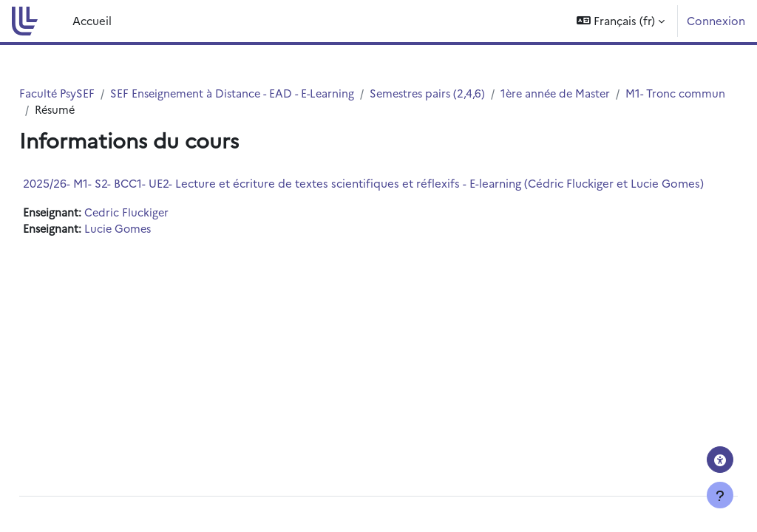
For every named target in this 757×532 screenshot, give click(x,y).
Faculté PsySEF (91, 93)
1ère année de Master (605, 93)
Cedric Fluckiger (162, 226)
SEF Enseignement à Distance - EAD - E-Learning (271, 93)
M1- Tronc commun (119, 110)
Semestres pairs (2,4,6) (472, 93)
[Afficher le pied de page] (720, 495)
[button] (621, 21)
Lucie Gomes (154, 243)
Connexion (716, 20)
